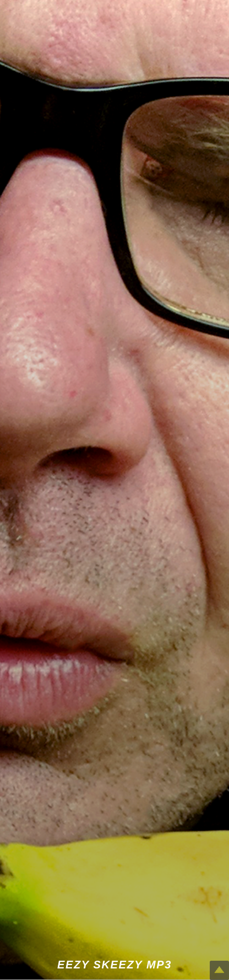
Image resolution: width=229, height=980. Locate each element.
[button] (115, 490)
